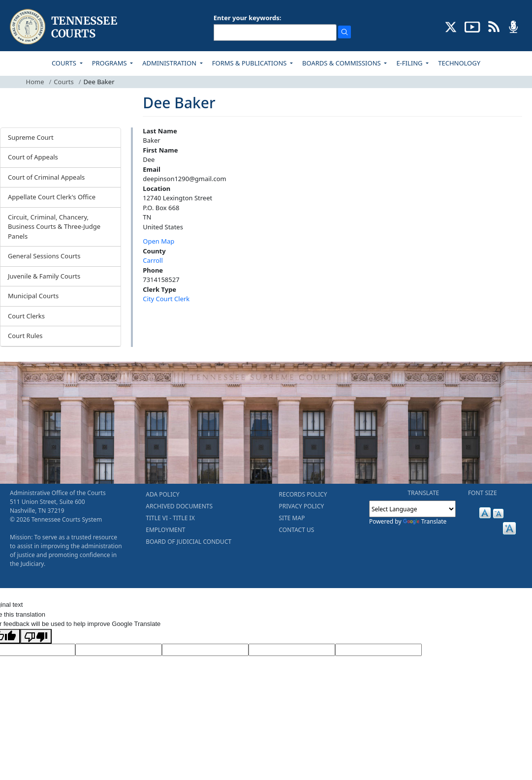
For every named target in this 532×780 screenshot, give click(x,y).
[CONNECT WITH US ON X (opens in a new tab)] (451, 26)
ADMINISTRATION (170, 63)
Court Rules (25, 336)
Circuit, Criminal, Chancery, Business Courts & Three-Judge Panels (54, 227)
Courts (63, 82)
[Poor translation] (36, 636)
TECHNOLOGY (459, 63)
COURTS (65, 63)
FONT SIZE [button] (483, 493)
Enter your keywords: (248, 18)
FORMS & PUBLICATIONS (250, 63)
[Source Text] (205, 650)
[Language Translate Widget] (412, 509)
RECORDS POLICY (303, 494)
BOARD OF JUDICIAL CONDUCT (188, 542)
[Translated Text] (292, 650)
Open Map (158, 241)
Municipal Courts (33, 296)
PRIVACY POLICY (302, 506)
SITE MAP (292, 518)
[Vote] (378, 650)
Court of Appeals (33, 157)
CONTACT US (297, 530)
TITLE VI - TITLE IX (170, 518)
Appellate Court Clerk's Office (52, 197)
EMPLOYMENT (165, 530)
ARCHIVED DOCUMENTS (179, 506)
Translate (425, 521)
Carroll (153, 260)
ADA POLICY (162, 494)
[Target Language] (119, 650)
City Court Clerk (166, 299)
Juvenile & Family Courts (44, 276)
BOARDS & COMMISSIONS (342, 63)
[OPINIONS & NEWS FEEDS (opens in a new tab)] (494, 26)
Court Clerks (26, 316)
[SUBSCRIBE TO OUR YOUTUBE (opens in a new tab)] (472, 26)
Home (35, 82)
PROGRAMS (110, 63)
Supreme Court (31, 137)
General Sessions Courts (44, 256)
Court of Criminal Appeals (46, 177)
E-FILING (410, 63)
